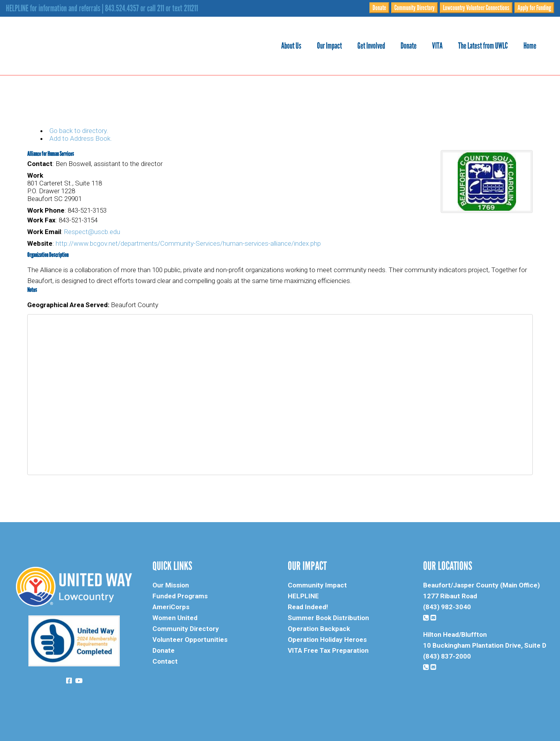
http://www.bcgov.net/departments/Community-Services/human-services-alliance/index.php (188, 243)
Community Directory (415, 8)
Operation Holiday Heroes (327, 640)
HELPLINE (303, 596)
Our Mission (171, 585)
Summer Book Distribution (328, 618)
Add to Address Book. (81, 138)
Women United (175, 618)
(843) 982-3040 (447, 607)
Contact (165, 661)
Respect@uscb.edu (92, 232)
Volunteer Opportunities (190, 640)
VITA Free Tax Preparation (328, 650)
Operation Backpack (319, 629)
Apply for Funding (534, 8)
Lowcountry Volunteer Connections (476, 8)
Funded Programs (180, 596)
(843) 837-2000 (447, 656)
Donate (379, 8)
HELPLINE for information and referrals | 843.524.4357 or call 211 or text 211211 (102, 8)
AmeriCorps (171, 607)
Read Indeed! (308, 607)
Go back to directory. (79, 131)
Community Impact (317, 585)
